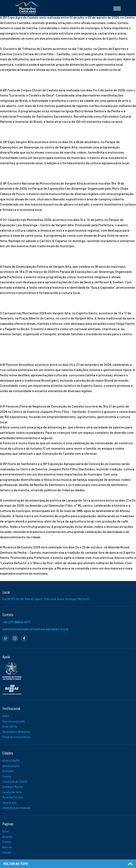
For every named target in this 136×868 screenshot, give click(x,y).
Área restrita (10, 726)
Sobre (6, 716)
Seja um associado (14, 721)
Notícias (7, 847)
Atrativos (8, 836)
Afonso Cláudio (11, 760)
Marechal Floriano (13, 797)
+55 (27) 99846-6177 (16, 622)
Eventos (7, 842)
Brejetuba (8, 771)
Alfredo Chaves (11, 766)
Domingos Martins (13, 787)
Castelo (7, 776)
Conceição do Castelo (15, 781)
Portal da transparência (16, 737)
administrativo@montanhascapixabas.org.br (36, 629)
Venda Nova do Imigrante (17, 808)
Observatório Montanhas (16, 732)
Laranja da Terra (12, 792)
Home (6, 831)
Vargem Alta (9, 802)
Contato (7, 852)
